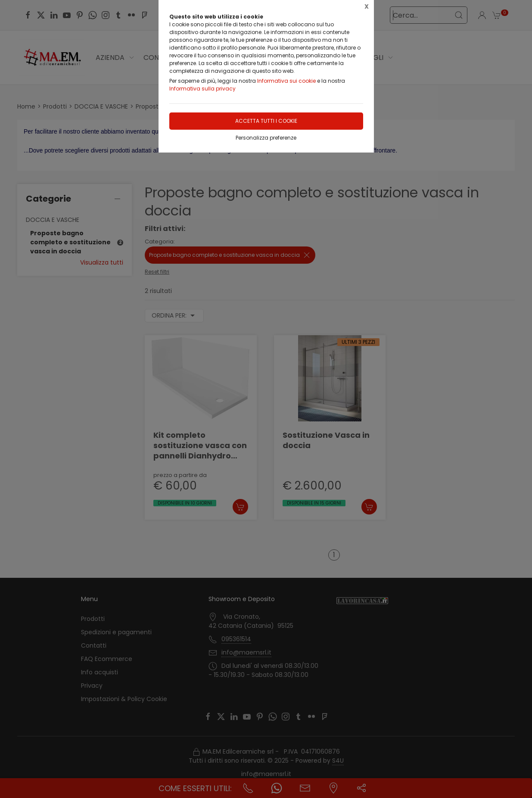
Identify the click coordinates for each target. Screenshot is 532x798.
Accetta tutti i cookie (266, 121)
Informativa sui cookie (286, 81)
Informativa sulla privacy (202, 89)
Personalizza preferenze (266, 138)
